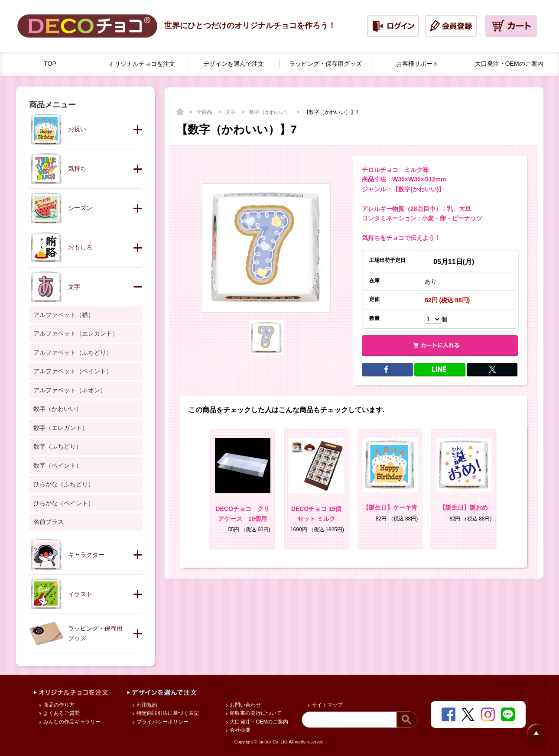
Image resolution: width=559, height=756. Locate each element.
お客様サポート (417, 64)
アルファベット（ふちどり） (73, 352)
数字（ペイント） (58, 465)
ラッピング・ (325, 64)
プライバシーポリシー (162, 722)
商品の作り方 (58, 705)
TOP (50, 64)
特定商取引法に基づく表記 (167, 713)
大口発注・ (509, 64)
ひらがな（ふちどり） (64, 484)
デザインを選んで (234, 64)
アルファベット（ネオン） (70, 390)
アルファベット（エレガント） (76, 333)
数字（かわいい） (271, 112)
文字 (231, 112)
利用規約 (146, 705)
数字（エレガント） (61, 428)
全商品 (205, 112)
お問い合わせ (245, 705)
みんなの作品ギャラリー (71, 722)
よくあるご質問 (61, 713)
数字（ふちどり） (58, 446)
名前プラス (49, 522)
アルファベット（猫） (64, 315)
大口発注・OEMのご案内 (258, 722)
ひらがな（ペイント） (64, 503)
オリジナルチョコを (142, 64)
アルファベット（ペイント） (73, 371)
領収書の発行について (255, 713)
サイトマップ (327, 705)
